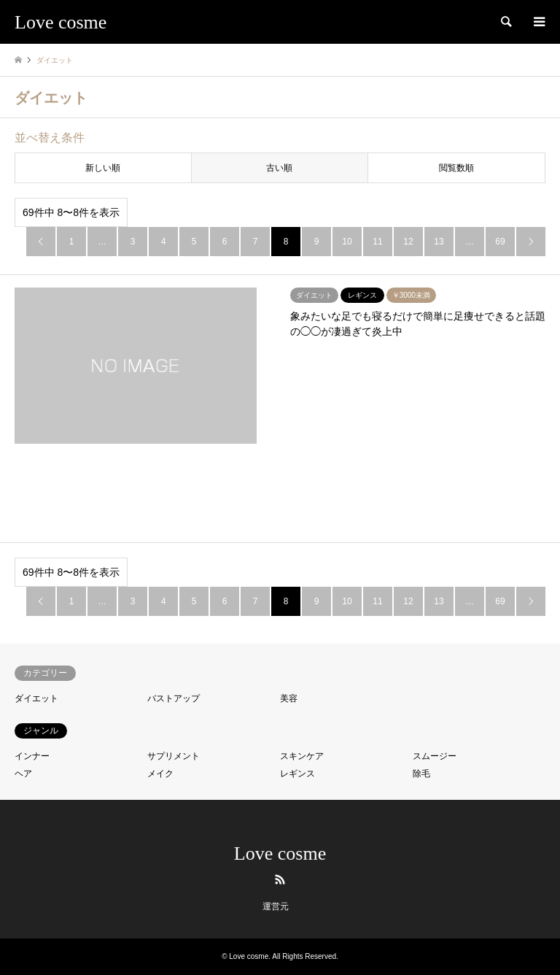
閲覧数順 (456, 168)
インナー (32, 756)
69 (500, 242)
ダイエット (36, 698)
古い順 (279, 168)
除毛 (421, 774)
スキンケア (302, 756)
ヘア (23, 774)
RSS (280, 879)
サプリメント (174, 756)
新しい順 (103, 168)
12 (408, 242)
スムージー (435, 756)
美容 (289, 698)
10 (347, 242)
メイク (160, 774)
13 (439, 242)
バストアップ (174, 698)
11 (377, 242)
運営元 (276, 906)
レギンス (297, 774)
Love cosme (280, 853)
